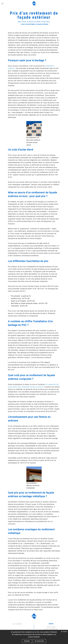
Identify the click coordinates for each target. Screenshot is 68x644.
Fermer (65, 632)
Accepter (27, 641)
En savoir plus (39, 641)
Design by (17, 624)
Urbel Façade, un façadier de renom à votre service (34, 22)
